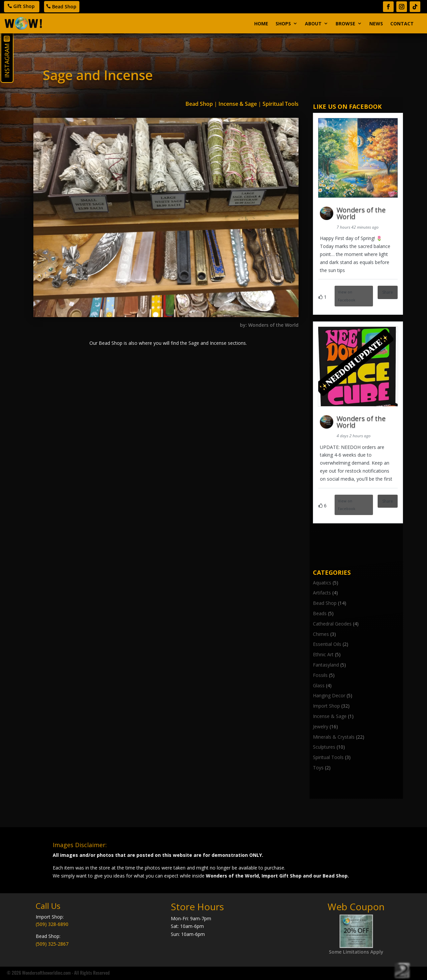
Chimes (321, 634)
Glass (319, 685)
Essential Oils (327, 644)
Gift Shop (24, 6)
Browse (345, 24)
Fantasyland (326, 665)
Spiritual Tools (281, 104)
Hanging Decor (329, 695)
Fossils (320, 675)
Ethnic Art (323, 654)
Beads (320, 613)
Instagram (7, 61)
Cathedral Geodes (332, 624)
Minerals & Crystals (334, 737)
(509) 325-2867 (52, 944)
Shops (283, 24)
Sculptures (324, 747)
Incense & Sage (238, 104)
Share (388, 292)
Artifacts (322, 593)
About (313, 24)
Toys (318, 768)
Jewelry (321, 726)
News (376, 24)
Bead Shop (64, 7)
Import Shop (326, 706)
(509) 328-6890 (52, 924)
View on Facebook (347, 296)
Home (261, 24)
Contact (402, 24)
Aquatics (322, 583)
